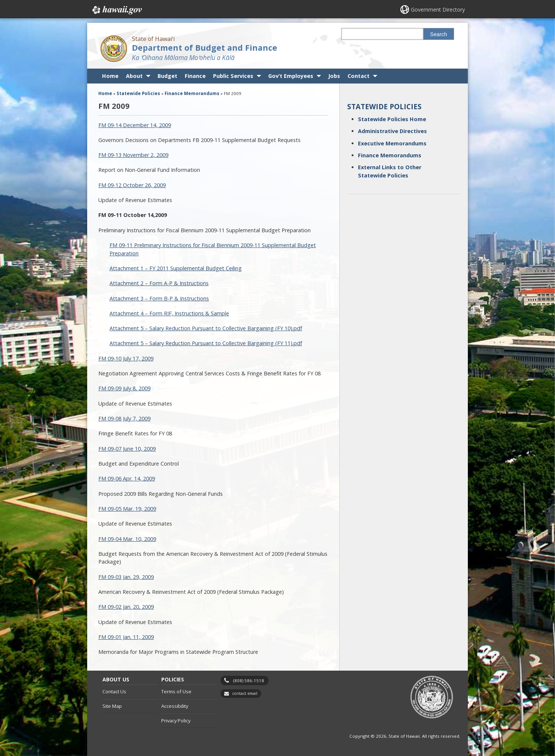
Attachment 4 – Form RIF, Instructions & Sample (169, 313)
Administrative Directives (392, 131)
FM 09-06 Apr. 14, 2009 (127, 478)
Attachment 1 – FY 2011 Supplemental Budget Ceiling (176, 268)
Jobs (334, 76)
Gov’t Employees (291, 76)
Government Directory (438, 10)
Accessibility (175, 706)
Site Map (112, 706)
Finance (195, 76)
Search (439, 34)
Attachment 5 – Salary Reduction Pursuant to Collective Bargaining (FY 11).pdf (206, 343)
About (134, 76)
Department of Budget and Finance (204, 48)
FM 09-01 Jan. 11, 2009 (126, 637)
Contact (359, 76)
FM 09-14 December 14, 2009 (135, 125)
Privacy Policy (176, 721)
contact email (245, 693)
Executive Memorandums (392, 143)
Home (110, 76)
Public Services (233, 76)
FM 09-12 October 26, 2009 (132, 185)
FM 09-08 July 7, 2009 (124, 418)
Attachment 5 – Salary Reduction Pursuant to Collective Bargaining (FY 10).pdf (206, 328)
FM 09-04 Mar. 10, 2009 (127, 539)
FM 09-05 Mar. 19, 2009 (127, 509)
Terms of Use (176, 692)
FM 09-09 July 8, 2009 (124, 388)
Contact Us (114, 692)
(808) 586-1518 (249, 681)
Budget (167, 76)
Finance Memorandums (390, 155)
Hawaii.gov (116, 10)
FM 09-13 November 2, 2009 (133, 155)
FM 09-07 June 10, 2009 (127, 449)
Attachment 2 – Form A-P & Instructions (159, 283)
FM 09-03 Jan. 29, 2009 (126, 577)
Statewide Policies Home (392, 119)
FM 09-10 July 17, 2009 (126, 358)
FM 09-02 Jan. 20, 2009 (126, 607)
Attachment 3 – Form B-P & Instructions (159, 298)
